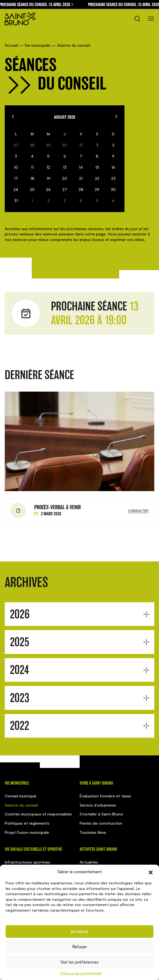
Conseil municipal (20, 796)
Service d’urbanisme (98, 805)
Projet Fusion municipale (27, 832)
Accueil (11, 45)
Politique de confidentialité (81, 973)
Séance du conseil (21, 805)
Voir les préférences (79, 962)
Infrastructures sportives (27, 862)
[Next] (116, 116)
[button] (151, 872)
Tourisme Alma (93, 832)
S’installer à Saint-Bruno (101, 814)
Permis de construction (101, 823)
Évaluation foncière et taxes (105, 796)
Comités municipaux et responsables (38, 814)
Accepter (80, 932)
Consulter (138, 511)
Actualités (89, 862)
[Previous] (13, 116)
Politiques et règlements (27, 823)
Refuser (79, 947)
